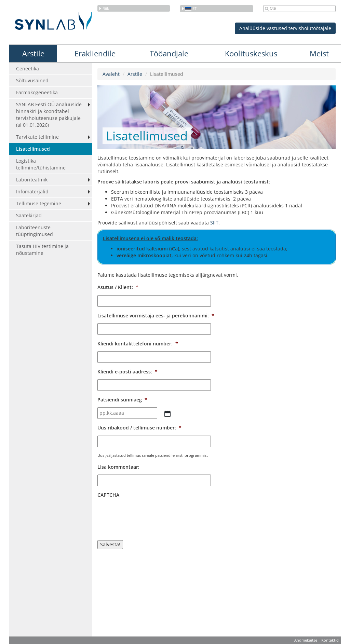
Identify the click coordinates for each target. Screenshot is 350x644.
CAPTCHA (108, 495)
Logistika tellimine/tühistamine (41, 164)
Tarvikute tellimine (37, 137)
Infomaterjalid (32, 191)
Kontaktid (330, 640)
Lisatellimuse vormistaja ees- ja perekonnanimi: (156, 316)
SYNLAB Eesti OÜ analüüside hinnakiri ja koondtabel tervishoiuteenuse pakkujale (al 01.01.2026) (49, 115)
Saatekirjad (29, 215)
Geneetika (28, 68)
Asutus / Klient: (118, 287)
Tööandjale (169, 53)
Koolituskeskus (251, 53)
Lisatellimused (33, 149)
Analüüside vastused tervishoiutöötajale (285, 28)
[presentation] (149, 516)
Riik (104, 8)
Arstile (33, 53)
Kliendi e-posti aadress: (127, 372)
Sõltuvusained (32, 80)
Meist (319, 53)
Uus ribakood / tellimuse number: (139, 428)
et (189, 8)
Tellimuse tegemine (39, 203)
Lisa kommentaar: (118, 467)
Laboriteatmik (32, 180)
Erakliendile (95, 53)
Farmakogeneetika (37, 92)
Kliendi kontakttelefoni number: (138, 344)
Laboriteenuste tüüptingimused (35, 231)
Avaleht (111, 74)
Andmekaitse (306, 640)
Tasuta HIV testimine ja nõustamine (42, 250)
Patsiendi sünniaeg (122, 400)
